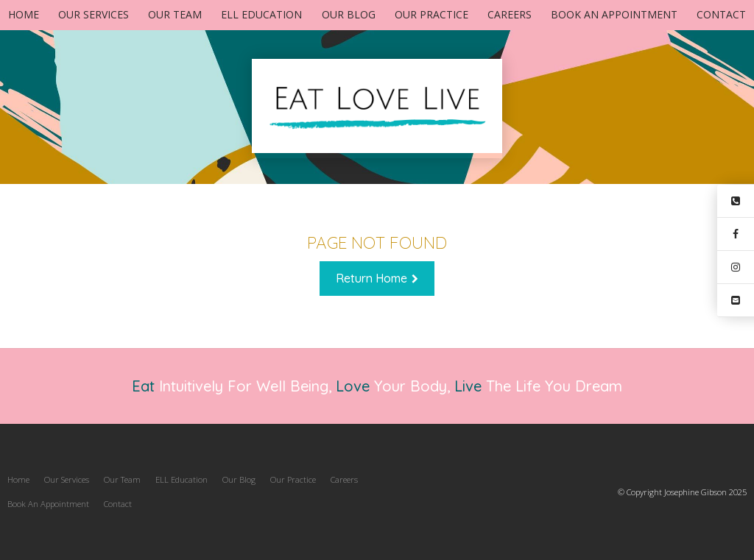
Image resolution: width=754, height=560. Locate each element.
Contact (721, 14)
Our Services (94, 14)
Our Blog (349, 14)
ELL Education (261, 14)
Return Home (371, 278)
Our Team (175, 14)
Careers (510, 14)
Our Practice (431, 14)
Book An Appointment (614, 14)
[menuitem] (18, 480)
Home (24, 14)
